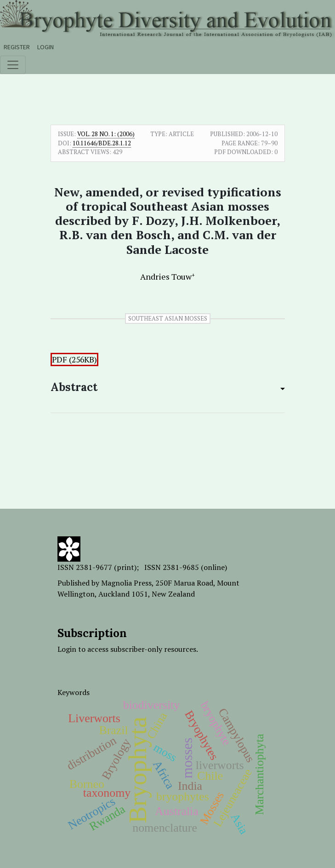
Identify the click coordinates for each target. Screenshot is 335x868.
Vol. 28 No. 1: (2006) (106, 134)
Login (45, 47)
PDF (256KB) (74, 359)
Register (17, 47)
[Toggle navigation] (13, 65)
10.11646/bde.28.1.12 (102, 143)
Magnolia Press (126, 583)
